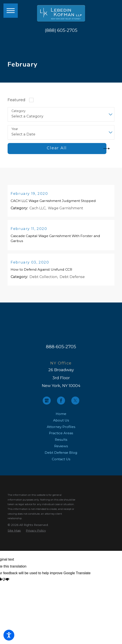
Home (61, 415)
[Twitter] (75, 402)
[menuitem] (61, 415)
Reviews (61, 447)
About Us (61, 421)
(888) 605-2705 (61, 30)
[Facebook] (61, 402)
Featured (16, 100)
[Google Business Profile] (47, 402)
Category (19, 111)
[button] (9, 635)
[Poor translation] (6, 581)
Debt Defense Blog (61, 454)
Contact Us (61, 460)
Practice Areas (61, 434)
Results (61, 441)
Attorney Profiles (61, 428)
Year (15, 129)
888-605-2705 (61, 348)
